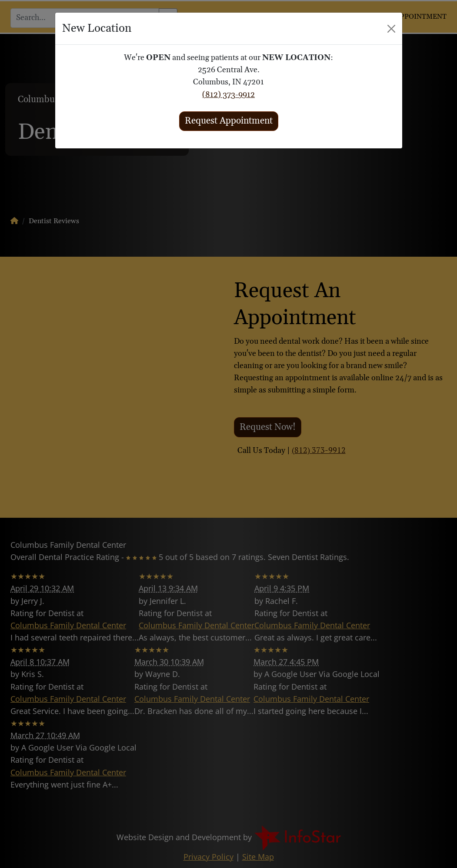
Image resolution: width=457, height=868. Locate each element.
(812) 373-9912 (228, 95)
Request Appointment (229, 121)
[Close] (391, 29)
